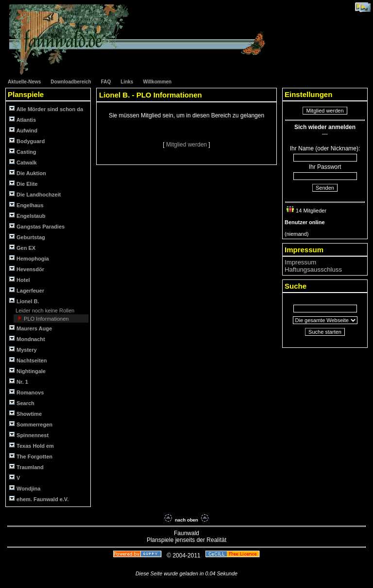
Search (22, 403)
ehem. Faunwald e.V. (39, 499)
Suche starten (325, 332)
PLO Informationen (45, 319)
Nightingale (27, 371)
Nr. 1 (19, 382)
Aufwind (23, 130)
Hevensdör (27, 269)
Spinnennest (29, 435)
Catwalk (23, 162)
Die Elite (23, 184)
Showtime (25, 414)
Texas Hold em (32, 446)
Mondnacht (27, 339)
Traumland (26, 467)
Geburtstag (27, 237)
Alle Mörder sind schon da (46, 109)
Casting (23, 152)
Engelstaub (27, 216)
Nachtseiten (28, 360)
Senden (325, 188)
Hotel (20, 280)
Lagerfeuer (27, 290)
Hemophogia (29, 258)
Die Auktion (28, 173)
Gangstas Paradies (37, 226)
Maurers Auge (31, 328)
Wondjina (25, 488)
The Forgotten (31, 456)
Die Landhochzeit (35, 194)
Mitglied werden (187, 145)
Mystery (23, 350)
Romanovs (26, 392)
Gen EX (22, 248)
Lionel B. (24, 301)
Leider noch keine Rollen (44, 310)
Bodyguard (27, 141)
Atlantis (23, 120)
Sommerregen (31, 424)
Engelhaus (26, 205)
